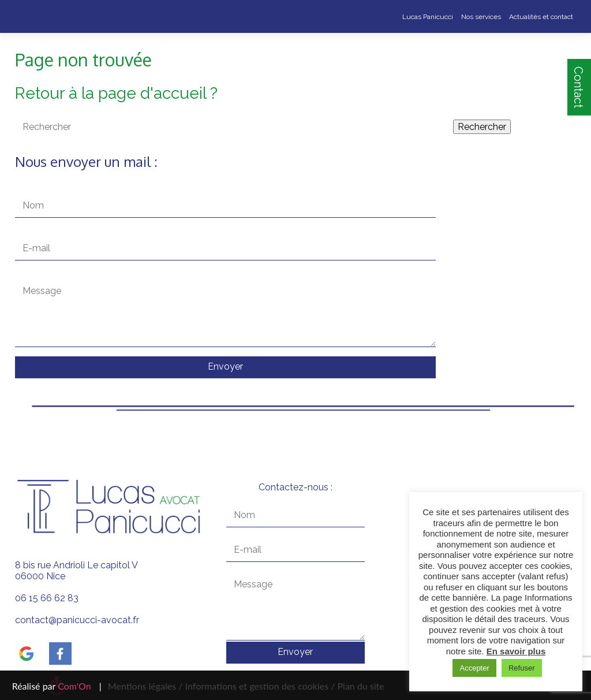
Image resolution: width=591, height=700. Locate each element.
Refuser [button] (522, 668)
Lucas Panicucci (428, 17)
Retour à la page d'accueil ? (116, 93)
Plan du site (359, 686)
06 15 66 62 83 (47, 598)
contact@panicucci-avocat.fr (77, 620)
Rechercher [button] (482, 127)
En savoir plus (516, 651)
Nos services (481, 17)
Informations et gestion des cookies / (260, 686)
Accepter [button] (474, 668)
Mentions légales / (145, 686)
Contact (578, 87)
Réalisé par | (57, 686)
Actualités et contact (541, 17)
